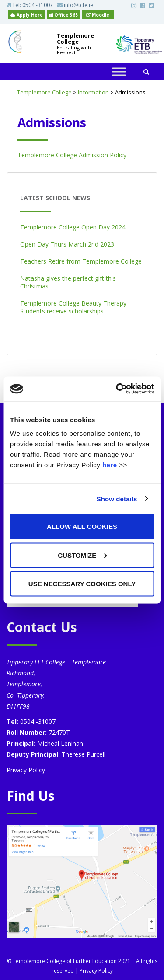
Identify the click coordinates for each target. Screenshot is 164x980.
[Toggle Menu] (119, 72)
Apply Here (27, 15)
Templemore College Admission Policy (72, 155)
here (110, 465)
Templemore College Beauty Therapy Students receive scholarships (73, 307)
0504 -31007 (38, 5)
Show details (117, 499)
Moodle (98, 15)
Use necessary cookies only (82, 584)
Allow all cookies (82, 526)
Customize (82, 555)
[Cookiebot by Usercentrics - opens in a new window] (117, 389)
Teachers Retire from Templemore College (81, 261)
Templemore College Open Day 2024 (73, 227)
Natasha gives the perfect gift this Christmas (68, 282)
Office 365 (63, 15)
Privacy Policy (26, 770)
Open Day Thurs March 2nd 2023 (67, 244)
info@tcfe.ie (75, 5)
